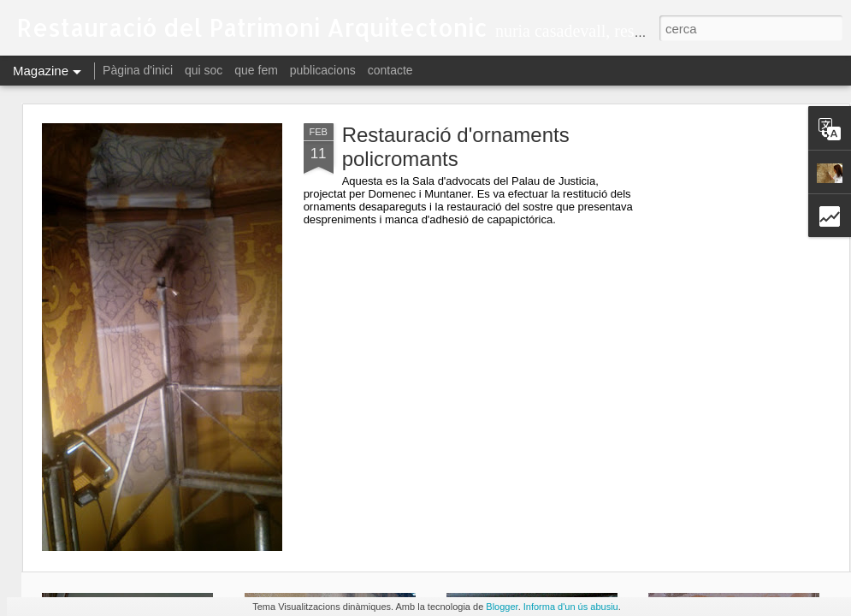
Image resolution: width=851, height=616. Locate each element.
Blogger (502, 607)
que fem (256, 70)
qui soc (204, 70)
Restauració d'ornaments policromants (456, 147)
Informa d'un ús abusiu (571, 607)
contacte (390, 70)
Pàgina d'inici (138, 70)
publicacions (323, 70)
